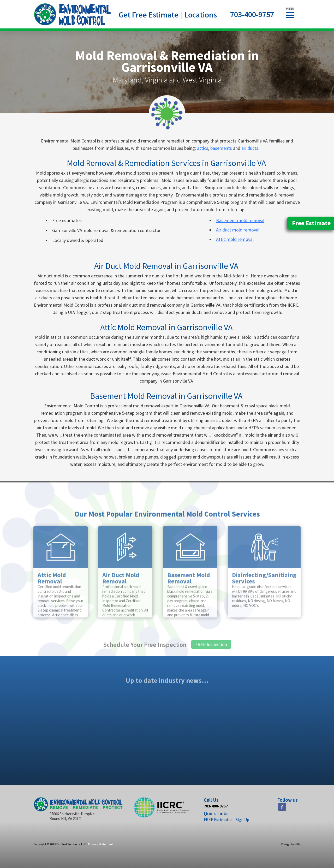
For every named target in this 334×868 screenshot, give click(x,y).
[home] (73, 14)
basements (221, 148)
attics (203, 148)
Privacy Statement (101, 844)
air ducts (250, 148)
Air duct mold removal (238, 230)
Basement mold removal (240, 220)
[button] (292, 14)
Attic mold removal (235, 239)
